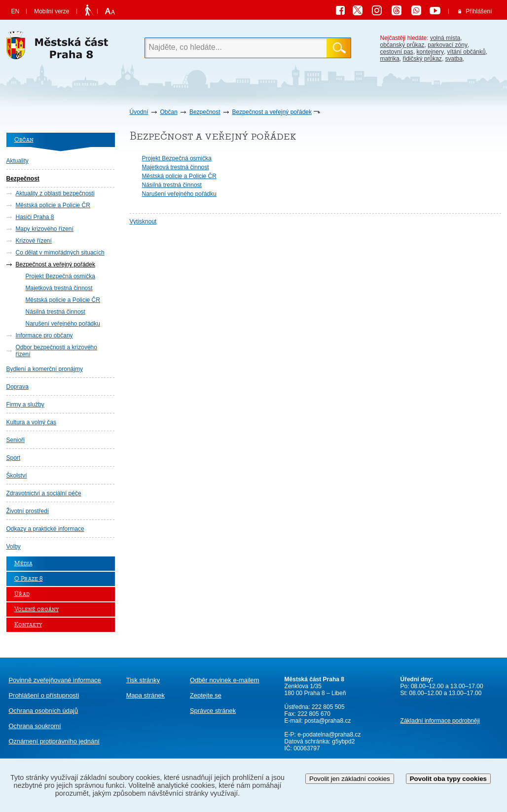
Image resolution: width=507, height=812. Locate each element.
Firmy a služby (25, 405)
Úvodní (139, 112)
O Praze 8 (29, 579)
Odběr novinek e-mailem (225, 680)
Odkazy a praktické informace (45, 529)
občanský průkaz (402, 45)
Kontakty (28, 625)
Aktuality (18, 161)
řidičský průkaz (422, 59)
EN (16, 11)
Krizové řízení (34, 241)
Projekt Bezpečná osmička (60, 276)
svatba (454, 59)
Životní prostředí (28, 511)
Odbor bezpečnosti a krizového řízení (56, 351)
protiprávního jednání (54, 741)
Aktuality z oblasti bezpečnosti (55, 193)
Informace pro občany (44, 335)
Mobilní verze (52, 11)
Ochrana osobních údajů (44, 711)
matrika (390, 59)
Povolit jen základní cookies (350, 779)
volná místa (445, 38)
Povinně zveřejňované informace (55, 680)
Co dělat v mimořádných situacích (60, 253)
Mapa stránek (145, 695)
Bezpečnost (205, 112)
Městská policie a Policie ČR (53, 205)
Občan (169, 112)
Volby (14, 547)
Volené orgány (36, 609)
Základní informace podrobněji (440, 721)
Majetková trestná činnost (59, 288)
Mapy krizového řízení (45, 229)
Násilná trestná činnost (55, 312)
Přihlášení (479, 11)
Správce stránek (213, 711)
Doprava (18, 387)
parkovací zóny (448, 45)
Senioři (16, 440)
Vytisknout (143, 221)
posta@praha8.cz (327, 721)
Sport (14, 458)
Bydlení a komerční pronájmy (45, 369)
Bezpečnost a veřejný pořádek (272, 112)
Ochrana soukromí (35, 726)
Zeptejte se (206, 695)
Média (23, 564)
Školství (17, 476)
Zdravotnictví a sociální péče (44, 493)
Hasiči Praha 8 (35, 217)
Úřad (22, 594)
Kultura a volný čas (31, 422)
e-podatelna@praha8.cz (328, 735)
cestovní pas (397, 52)
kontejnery (430, 52)
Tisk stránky (143, 680)
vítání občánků (467, 52)
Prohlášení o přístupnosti (44, 695)
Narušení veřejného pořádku (63, 324)
